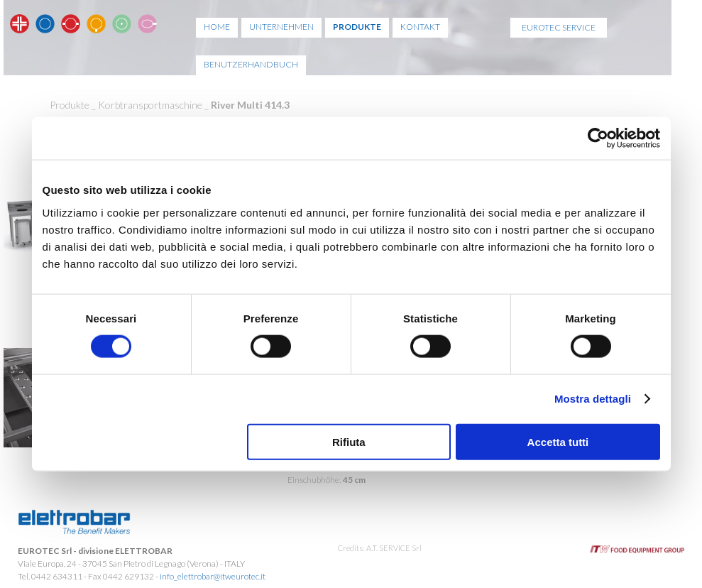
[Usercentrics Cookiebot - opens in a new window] (598, 138)
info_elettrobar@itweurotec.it (213, 576)
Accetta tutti (558, 441)
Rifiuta (349, 441)
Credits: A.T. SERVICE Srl (380, 548)
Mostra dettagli (593, 399)
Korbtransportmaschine (150, 105)
